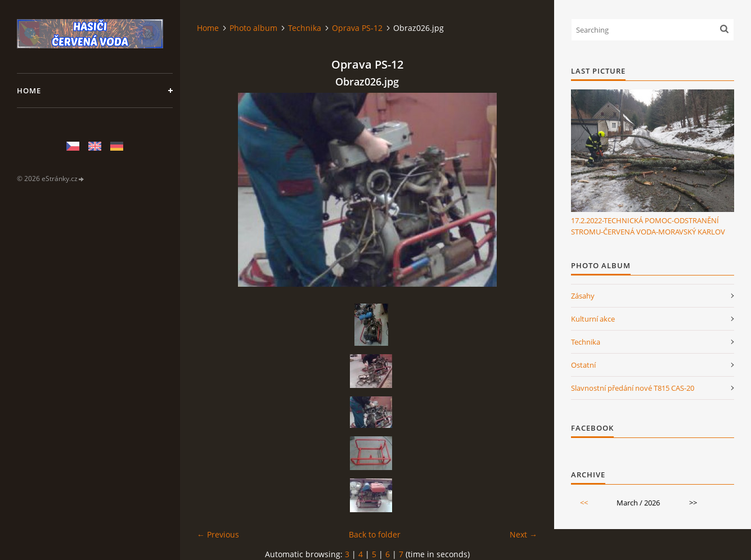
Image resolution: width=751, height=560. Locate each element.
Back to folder (375, 534)
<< (584, 503)
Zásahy (583, 296)
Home (29, 91)
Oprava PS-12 (357, 28)
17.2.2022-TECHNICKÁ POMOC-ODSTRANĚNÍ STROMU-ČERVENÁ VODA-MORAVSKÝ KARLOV (648, 226)
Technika (305, 28)
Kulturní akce (593, 319)
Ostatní (583, 365)
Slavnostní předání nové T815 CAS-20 (633, 388)
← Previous (218, 534)
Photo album (253, 28)
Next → (523, 534)
